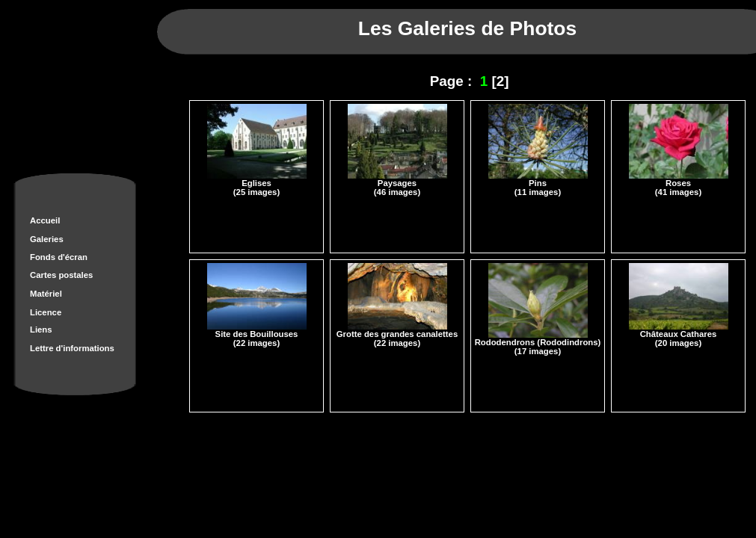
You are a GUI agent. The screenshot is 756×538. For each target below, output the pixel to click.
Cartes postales (61, 275)
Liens (41, 330)
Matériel (46, 294)
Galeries (47, 239)
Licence (46, 312)
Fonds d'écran (59, 257)
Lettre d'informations (72, 348)
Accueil (45, 220)
